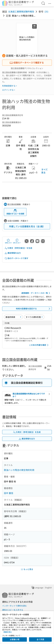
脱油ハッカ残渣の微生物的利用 (19, 470)
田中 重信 (9, 493)
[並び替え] (13, 317)
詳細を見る (8, 632)
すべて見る (45, 171)
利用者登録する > (10, 86)
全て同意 (40, 639)
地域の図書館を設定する (33, 309)
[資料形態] (34, 317)
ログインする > (9, 90)
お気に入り (8, 241)
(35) (46, 11)
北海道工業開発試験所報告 (21, 11)
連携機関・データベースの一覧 (36, 293)
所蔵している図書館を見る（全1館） (27, 226)
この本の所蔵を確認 (39, 345)
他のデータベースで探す (16, 258)
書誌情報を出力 (13, 253)
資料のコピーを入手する (13, 610)
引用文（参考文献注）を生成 (18, 248)
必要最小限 (15, 639)
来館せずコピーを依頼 (15, 212)
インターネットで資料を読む (15, 606)
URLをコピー (17, 241)
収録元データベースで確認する (27, 62)
